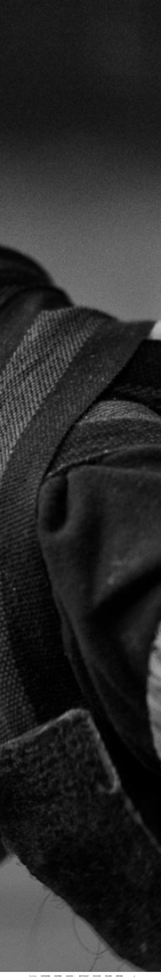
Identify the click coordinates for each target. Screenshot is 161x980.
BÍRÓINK (119, 976)
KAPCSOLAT (84, 976)
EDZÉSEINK (45, 976)
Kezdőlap (33, 976)
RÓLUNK (108, 976)
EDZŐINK (58, 976)
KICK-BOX (97, 976)
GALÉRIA (71, 976)
